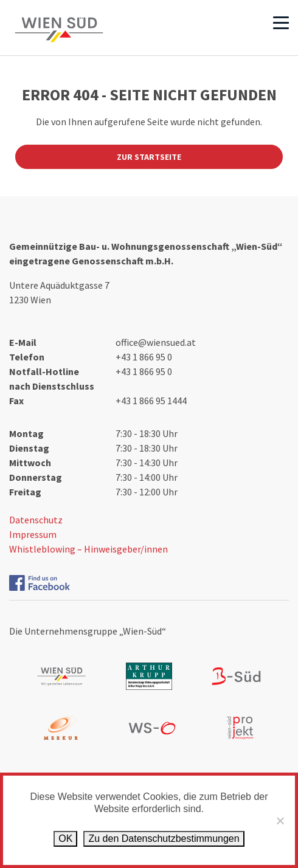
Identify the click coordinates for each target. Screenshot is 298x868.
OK (65, 839)
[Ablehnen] (280, 821)
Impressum (33, 534)
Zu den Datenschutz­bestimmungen (164, 839)
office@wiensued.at (156, 342)
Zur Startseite (149, 157)
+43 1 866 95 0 (144, 357)
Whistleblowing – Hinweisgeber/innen (88, 549)
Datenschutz (36, 520)
